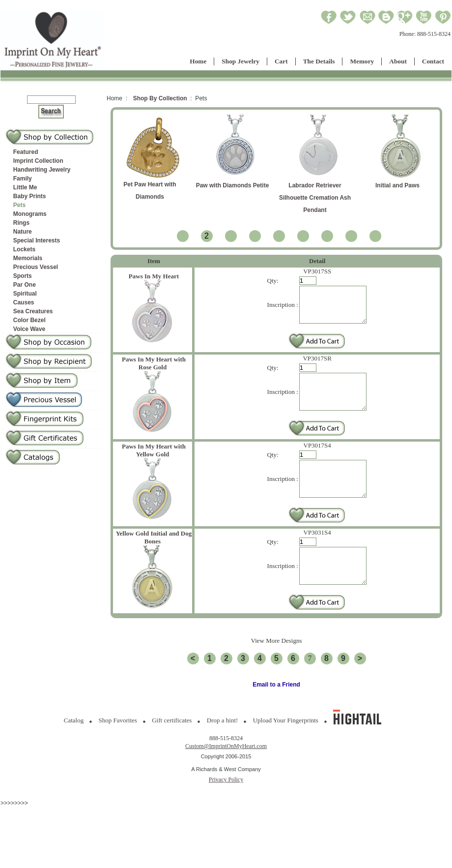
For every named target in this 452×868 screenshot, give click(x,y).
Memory (362, 61)
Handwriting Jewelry (42, 170)
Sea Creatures (33, 311)
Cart (281, 61)
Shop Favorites (118, 750)
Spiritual (25, 294)
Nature (23, 232)
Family (23, 179)
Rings (21, 223)
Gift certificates (172, 750)
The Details (319, 61)
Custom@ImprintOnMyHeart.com (226, 776)
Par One (25, 285)
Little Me (25, 187)
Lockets (24, 249)
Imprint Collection (38, 161)
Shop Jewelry (240, 61)
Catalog (74, 750)
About (398, 61)
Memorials (28, 258)
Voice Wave (29, 329)
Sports (23, 276)
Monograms (30, 214)
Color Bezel (29, 320)
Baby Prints (30, 196)
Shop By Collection (160, 98)
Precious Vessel (36, 267)
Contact (433, 61)
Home (198, 61)
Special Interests (37, 240)
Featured (26, 152)
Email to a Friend (276, 714)
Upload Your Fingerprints (286, 750)
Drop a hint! (223, 750)
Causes (24, 302)
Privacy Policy (226, 809)
